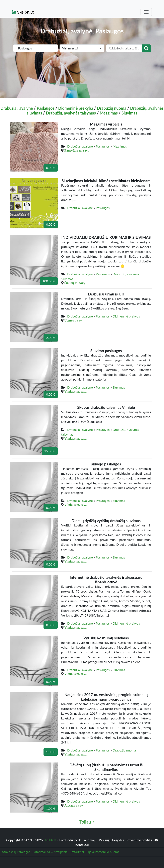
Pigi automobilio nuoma (103, 852)
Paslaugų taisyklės (112, 840)
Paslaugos (46, 108)
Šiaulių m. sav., (75, 283)
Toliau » (87, 822)
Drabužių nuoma (112, 108)
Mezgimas (109, 113)
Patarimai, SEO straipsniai (50, 852)
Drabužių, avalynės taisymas (71, 113)
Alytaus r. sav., (74, 805)
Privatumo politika (140, 840)
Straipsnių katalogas (16, 852)
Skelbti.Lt (23, 12)
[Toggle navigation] (146, 12)
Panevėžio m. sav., (77, 150)
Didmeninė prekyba (76, 108)
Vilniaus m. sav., (75, 391)
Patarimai (77, 852)
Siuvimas (129, 113)
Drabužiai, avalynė (17, 108)
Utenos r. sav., (74, 320)
